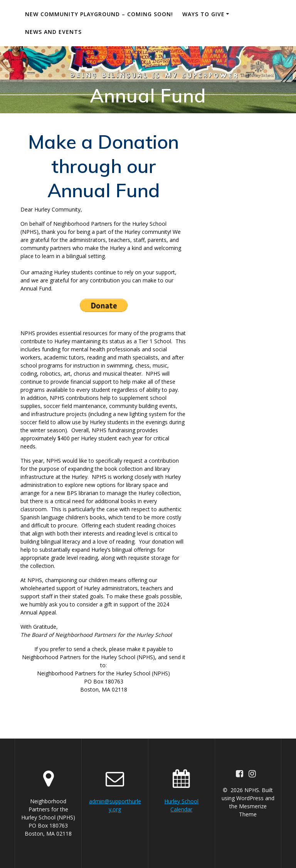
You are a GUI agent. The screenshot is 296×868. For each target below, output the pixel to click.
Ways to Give (203, 14)
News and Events (53, 32)
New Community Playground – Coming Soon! (99, 14)
